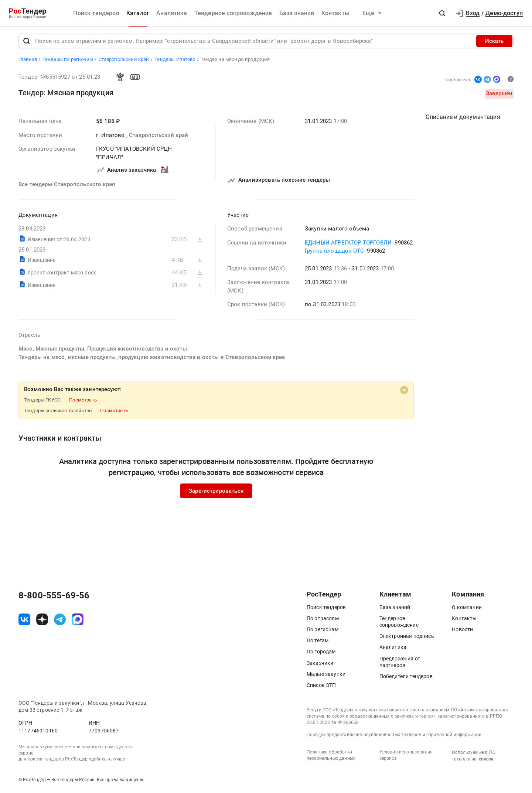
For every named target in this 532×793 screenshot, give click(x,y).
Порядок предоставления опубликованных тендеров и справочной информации (394, 736)
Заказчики (320, 664)
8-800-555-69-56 (54, 597)
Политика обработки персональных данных (331, 756)
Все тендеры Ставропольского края (67, 185)
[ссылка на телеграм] (60, 621)
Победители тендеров (406, 677)
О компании (467, 608)
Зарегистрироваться (216, 492)
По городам (321, 653)
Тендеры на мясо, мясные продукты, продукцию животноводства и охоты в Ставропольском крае (152, 358)
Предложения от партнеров (400, 663)
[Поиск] (27, 42)
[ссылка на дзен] (42, 621)
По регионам (323, 630)
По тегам (318, 642)
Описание (463, 118)
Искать (494, 42)
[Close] (404, 391)
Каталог (138, 13)
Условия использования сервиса (406, 756)
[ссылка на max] (78, 621)
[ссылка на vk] (24, 621)
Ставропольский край (158, 136)
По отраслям (323, 619)
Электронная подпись (407, 637)
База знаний (297, 13)
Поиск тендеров (96, 13)
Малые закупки (326, 675)
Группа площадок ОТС (334, 252)
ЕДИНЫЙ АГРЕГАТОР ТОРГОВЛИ (348, 243)
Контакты (335, 13)
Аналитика (172, 13)
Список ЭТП (321, 686)
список (486, 760)
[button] (442, 13)
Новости (462, 630)
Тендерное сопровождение (233, 13)
